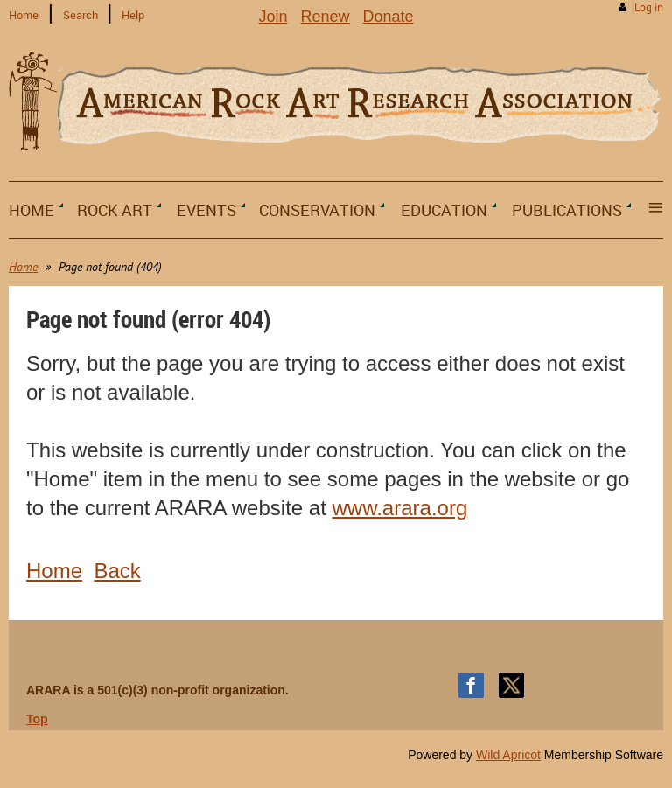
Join (273, 17)
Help (133, 15)
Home (24, 15)
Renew (325, 17)
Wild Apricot (508, 755)
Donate (388, 17)
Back (117, 571)
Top (37, 719)
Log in (649, 7)
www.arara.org (400, 508)
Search (80, 15)
